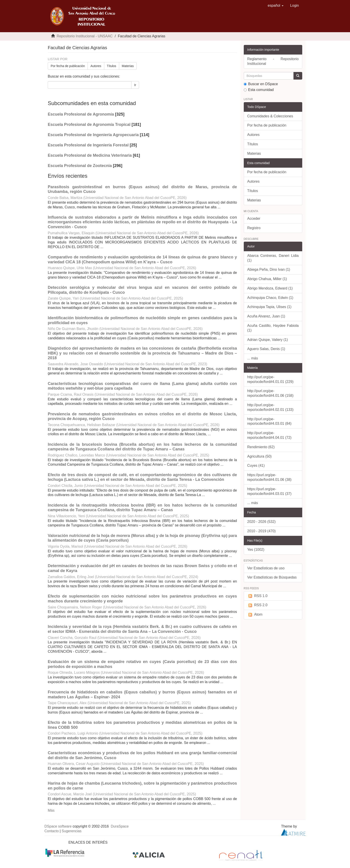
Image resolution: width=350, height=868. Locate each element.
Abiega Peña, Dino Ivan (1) (269, 269)
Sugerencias (72, 831)
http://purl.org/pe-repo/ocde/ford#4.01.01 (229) (270, 379)
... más (253, 358)
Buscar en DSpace (261, 84)
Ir (135, 85)
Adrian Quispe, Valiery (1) (268, 340)
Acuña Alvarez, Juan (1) (266, 316)
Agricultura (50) (259, 456)
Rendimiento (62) (261, 447)
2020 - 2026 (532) (261, 522)
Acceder (254, 219)
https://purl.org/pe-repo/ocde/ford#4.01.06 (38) (269, 477)
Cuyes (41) (256, 466)
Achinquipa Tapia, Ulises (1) (269, 307)
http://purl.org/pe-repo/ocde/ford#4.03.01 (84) (269, 421)
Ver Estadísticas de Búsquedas (272, 577)
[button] (276, 6)
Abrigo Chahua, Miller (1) (267, 279)
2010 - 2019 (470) (261, 531)
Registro (254, 228)
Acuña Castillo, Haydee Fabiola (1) (273, 328)
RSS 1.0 (257, 596)
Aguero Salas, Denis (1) (266, 349)
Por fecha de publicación (68, 66)
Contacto (52, 831)
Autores (96, 66)
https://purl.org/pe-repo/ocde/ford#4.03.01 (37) (269, 491)
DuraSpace (120, 826)
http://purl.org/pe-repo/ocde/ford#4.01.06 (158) (270, 393)
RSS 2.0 (257, 605)
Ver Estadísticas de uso (266, 568)
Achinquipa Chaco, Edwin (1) (270, 298)
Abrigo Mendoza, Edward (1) (270, 288)
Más (51, 810)
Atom (255, 615)
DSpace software (58, 826)
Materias (128, 66)
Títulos (112, 66)
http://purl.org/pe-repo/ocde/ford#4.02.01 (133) (270, 407)
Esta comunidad (259, 90)
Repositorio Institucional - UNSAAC (85, 36)
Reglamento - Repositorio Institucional (273, 61)
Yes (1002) (256, 550)
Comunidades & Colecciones (270, 116)
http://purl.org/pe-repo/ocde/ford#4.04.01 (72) (269, 435)
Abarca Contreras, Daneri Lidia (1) (273, 258)
